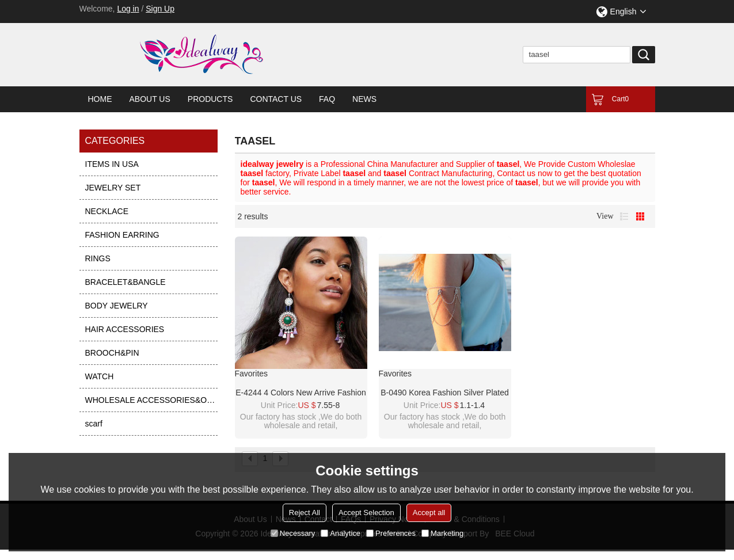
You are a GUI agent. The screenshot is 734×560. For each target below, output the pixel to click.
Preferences (391, 533)
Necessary (293, 533)
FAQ (327, 99)
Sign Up (160, 9)
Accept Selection (366, 513)
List (624, 216)
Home (100, 99)
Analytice (341, 533)
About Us (150, 99)
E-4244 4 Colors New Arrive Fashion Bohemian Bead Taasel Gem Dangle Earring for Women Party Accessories (301, 393)
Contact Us (276, 99)
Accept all (429, 513)
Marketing (442, 533)
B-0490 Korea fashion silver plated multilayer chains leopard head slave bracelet (445, 393)
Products (210, 99)
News (364, 99)
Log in (128, 9)
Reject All (305, 513)
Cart (620, 99)
